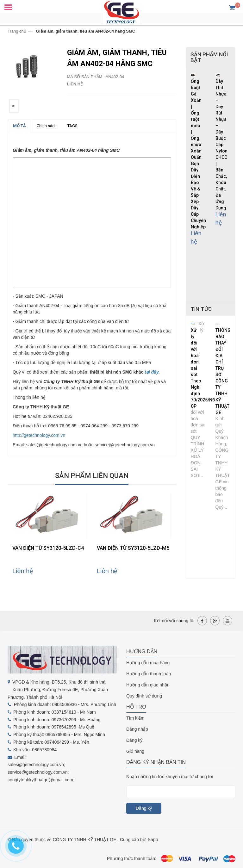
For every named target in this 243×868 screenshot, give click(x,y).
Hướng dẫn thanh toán (149, 674)
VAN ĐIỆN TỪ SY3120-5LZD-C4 (48, 548)
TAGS (72, 126)
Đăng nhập (137, 729)
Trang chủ (17, 31)
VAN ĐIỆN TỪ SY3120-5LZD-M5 (133, 548)
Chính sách (47, 126)
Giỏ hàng (135, 751)
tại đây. (152, 372)
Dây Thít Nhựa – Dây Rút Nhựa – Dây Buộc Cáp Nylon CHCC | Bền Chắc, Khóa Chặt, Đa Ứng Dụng (221, 145)
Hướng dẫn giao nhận (148, 685)
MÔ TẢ (19, 126)
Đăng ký (134, 740)
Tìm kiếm (135, 718)
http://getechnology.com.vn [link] (39, 435)
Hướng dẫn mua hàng (148, 663)
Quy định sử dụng (144, 696)
